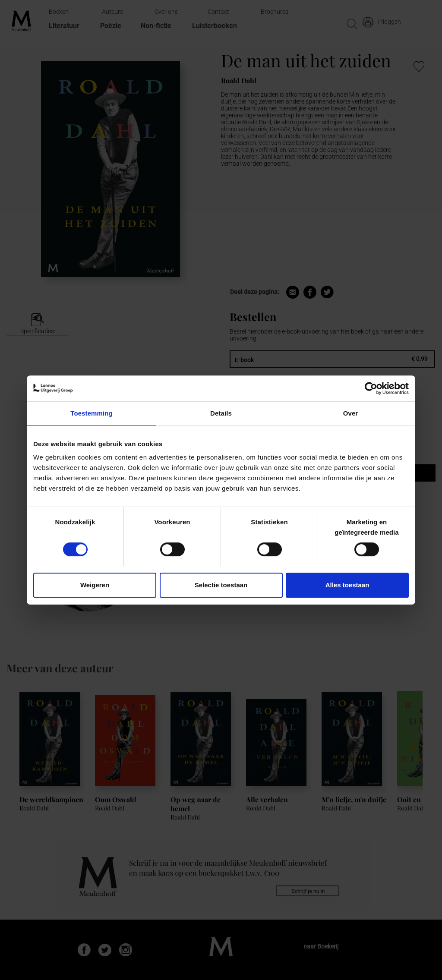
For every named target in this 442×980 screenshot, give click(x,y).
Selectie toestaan (221, 585)
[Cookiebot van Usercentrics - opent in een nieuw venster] (371, 388)
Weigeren (95, 585)
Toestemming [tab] (92, 413)
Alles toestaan (347, 585)
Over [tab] (351, 413)
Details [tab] (221, 413)
